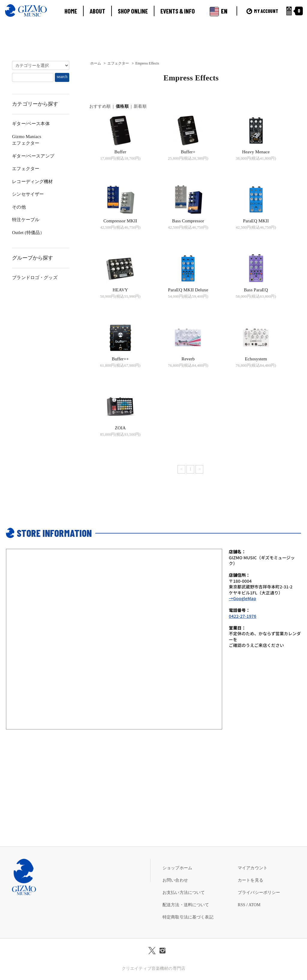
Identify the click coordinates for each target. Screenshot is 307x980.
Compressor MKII (120, 221)
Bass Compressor (188, 221)
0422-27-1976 (242, 616)
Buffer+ (188, 152)
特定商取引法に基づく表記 (188, 917)
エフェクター (118, 63)
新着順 (140, 106)
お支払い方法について (184, 893)
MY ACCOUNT (262, 11)
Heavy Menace (256, 152)
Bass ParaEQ (256, 290)
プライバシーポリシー (259, 893)
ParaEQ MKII (256, 221)
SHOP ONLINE (133, 11)
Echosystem (256, 359)
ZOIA (120, 428)
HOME (71, 11)
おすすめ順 (100, 106)
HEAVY (120, 290)
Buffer (120, 152)
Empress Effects (147, 63)
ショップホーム (177, 868)
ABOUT (97, 11)
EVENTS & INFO (178, 11)
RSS (241, 905)
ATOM (255, 905)
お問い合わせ (175, 880)
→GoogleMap (242, 598)
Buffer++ (120, 359)
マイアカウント (253, 868)
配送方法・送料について (186, 905)
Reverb (188, 359)
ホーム (96, 63)
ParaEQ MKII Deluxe (188, 290)
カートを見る (250, 880)
